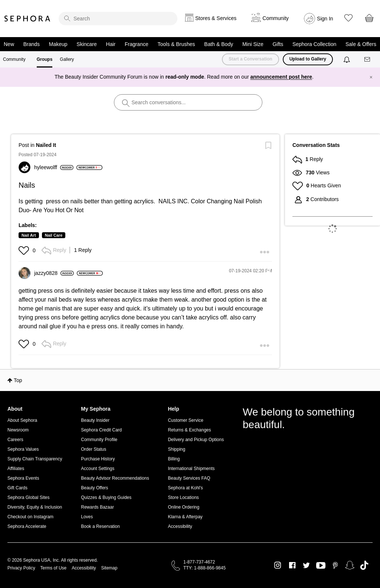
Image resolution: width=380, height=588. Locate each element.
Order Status (94, 449)
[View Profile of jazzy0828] (54, 273)
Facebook (292, 565)
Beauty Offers (94, 488)
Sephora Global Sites (28, 497)
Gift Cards (17, 488)
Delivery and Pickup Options (196, 440)
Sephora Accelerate (27, 526)
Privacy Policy (21, 568)
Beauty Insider (95, 420)
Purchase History (98, 459)
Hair (111, 44)
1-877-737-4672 (199, 562)
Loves (87, 517)
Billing (174, 459)
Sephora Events (23, 478)
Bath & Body (219, 44)
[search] (118, 19)
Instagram (278, 565)
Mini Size (253, 44)
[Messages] (368, 60)
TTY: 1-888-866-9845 (204, 568)
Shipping (176, 449)
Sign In (325, 19)
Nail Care (54, 235)
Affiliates (16, 469)
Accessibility (180, 526)
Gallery (67, 59)
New (9, 44)
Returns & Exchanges (189, 430)
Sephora (27, 19)
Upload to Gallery (308, 59)
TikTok (364, 565)
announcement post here (281, 77)
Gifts (278, 44)
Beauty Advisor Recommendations (115, 478)
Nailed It (46, 145)
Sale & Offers (361, 44)
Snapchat (350, 565)
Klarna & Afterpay (185, 517)
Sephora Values (23, 449)
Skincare (86, 44)
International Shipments (191, 469)
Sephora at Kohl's (185, 488)
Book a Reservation (100, 526)
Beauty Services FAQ (189, 478)
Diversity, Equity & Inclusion (35, 507)
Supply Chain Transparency (35, 459)
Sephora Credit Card (101, 430)
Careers (15, 440)
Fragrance (137, 44)
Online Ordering (184, 507)
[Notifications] (348, 59)
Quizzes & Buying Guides (106, 497)
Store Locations (183, 497)
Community (14, 59)
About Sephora (22, 420)
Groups (45, 59)
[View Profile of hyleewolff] (54, 167)
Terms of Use (54, 568)
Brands (32, 44)
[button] (25, 250)
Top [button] (18, 380)
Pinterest (335, 565)
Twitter (306, 565)
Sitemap (109, 568)
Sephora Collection (314, 44)
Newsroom (18, 430)
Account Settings (98, 469)
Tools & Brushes (176, 44)
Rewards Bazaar (97, 507)
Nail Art (29, 235)
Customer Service (185, 420)
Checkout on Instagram (30, 517)
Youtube (321, 566)
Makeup (58, 44)
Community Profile (99, 440)
